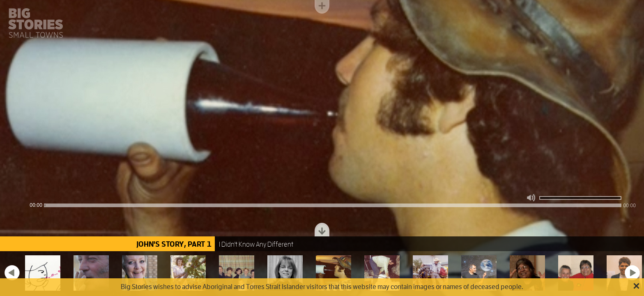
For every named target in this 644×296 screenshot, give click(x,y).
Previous (12, 273)
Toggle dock (322, 230)
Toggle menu (322, 7)
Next (632, 273)
